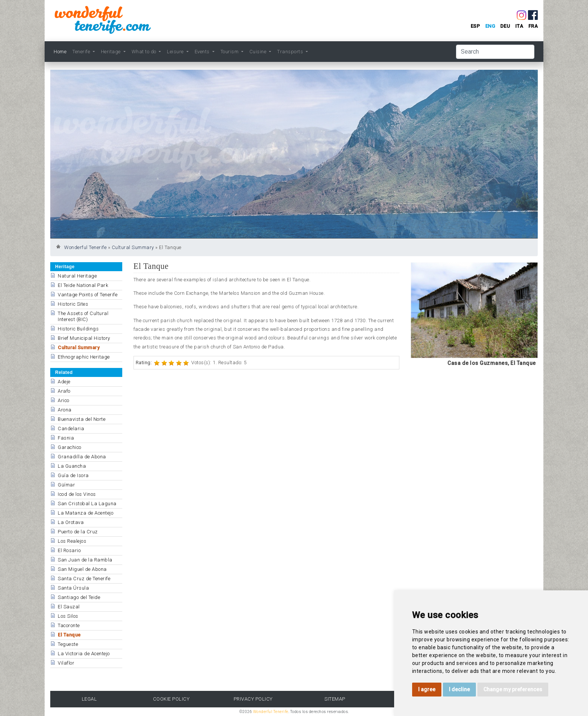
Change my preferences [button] (513, 689)
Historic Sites (73, 304)
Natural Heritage (77, 276)
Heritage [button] (112, 52)
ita (519, 26)
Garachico (70, 447)
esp (475, 26)
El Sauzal (69, 607)
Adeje (64, 382)
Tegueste (68, 644)
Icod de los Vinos (77, 494)
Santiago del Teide (79, 597)
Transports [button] (291, 52)
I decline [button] (459, 689)
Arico (64, 400)
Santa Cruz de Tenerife (84, 579)
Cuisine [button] (259, 52)
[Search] (495, 52)
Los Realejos (72, 541)
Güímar (66, 485)
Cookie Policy (171, 699)
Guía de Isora (73, 475)
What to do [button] (145, 52)
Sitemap (335, 699)
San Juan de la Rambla (85, 560)
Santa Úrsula (73, 588)
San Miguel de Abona (82, 569)
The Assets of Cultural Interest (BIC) (83, 316)
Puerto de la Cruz (78, 532)
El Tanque (69, 635)
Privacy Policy (253, 699)
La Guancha (72, 466)
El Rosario (69, 550)
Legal (89, 699)
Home (60, 52)
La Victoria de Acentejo (84, 654)
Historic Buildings (78, 329)
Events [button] (203, 52)
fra (533, 26)
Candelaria (71, 429)
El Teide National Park (83, 285)
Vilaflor (66, 663)
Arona (65, 410)
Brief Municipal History (84, 338)
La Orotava (71, 522)
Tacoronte (69, 625)
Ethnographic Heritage (84, 357)
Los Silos (68, 616)
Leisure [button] (176, 52)
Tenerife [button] (82, 52)
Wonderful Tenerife (85, 247)
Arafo (64, 391)
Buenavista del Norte (82, 419)
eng (490, 26)
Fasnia (66, 438)
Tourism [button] (230, 52)
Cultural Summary (133, 247)
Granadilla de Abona (82, 457)
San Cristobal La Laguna (87, 504)
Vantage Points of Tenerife (88, 295)
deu (505, 26)
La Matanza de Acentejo (85, 513)
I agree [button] (427, 689)
